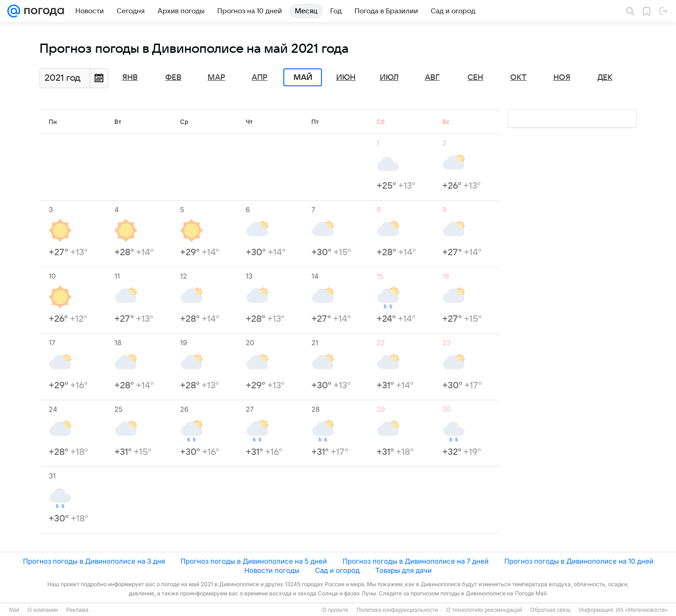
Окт (518, 78)
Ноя (562, 78)
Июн (346, 78)
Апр (259, 78)
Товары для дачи (403, 570)
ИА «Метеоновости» (642, 610)
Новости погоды (272, 570)
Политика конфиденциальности (397, 610)
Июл (389, 78)
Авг (432, 78)
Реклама (77, 610)
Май (303, 78)
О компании (43, 610)
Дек (605, 78)
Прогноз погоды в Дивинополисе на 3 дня (94, 561)
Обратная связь (551, 610)
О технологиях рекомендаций (484, 610)
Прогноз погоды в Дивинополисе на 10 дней (579, 561)
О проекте (335, 610)
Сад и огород (337, 570)
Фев (173, 78)
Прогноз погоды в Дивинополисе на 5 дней (254, 561)
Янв (130, 78)
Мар (216, 78)
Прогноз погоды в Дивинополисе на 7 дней (416, 561)
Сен (475, 78)
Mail (14, 610)
